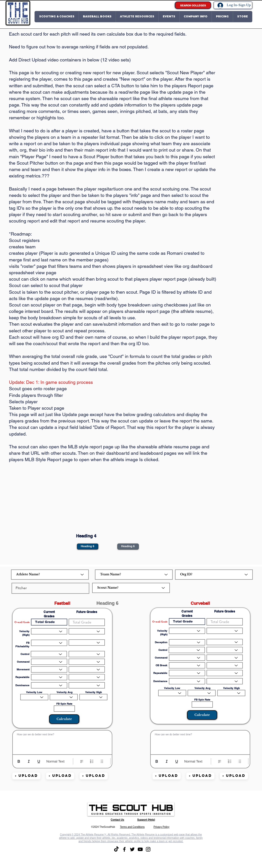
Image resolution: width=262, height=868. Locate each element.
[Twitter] (132, 849)
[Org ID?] (214, 575)
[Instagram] (148, 849)
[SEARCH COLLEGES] (193, 5)
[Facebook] (124, 849)
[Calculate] (64, 719)
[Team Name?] (134, 575)
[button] (57, 17)
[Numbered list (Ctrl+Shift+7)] (92, 761)
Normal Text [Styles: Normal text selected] (55, 761)
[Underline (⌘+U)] (39, 761)
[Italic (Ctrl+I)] (29, 761)
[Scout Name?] (131, 588)
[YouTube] (140, 849)
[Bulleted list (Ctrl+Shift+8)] (102, 761)
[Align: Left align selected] (82, 761)
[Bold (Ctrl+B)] (19, 761)
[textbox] (62, 741)
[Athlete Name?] (50, 575)
